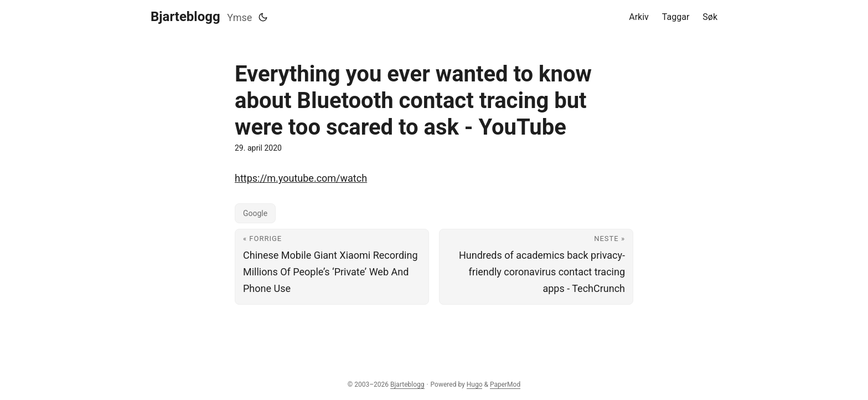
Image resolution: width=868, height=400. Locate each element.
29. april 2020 (258, 148)
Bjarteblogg (185, 17)
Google (255, 213)
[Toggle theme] (263, 17)
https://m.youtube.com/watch (301, 178)
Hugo (475, 384)
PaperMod (505, 384)
